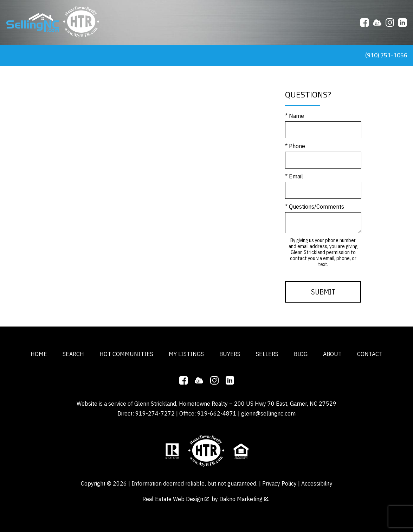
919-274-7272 (155, 413)
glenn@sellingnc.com (268, 413)
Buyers (230, 354)
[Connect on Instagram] (390, 23)
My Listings (186, 354)
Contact (370, 354)
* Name (295, 116)
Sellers (267, 354)
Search (73, 354)
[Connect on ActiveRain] (377, 23)
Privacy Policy (279, 483)
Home (39, 354)
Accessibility (317, 483)
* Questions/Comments (315, 206)
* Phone (295, 146)
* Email (294, 176)
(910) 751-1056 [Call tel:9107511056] (386, 55)
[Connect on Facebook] (364, 23)
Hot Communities (126, 354)
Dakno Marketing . (244, 499)
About (332, 354)
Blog (301, 354)
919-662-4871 (217, 413)
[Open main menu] (8, 55)
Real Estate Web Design (176, 499)
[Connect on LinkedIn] (402, 23)
